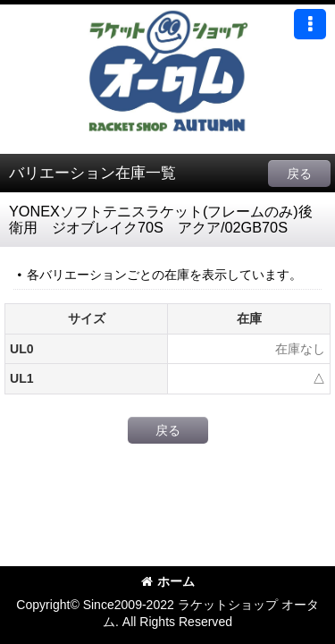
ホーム (168, 581)
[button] (310, 24)
